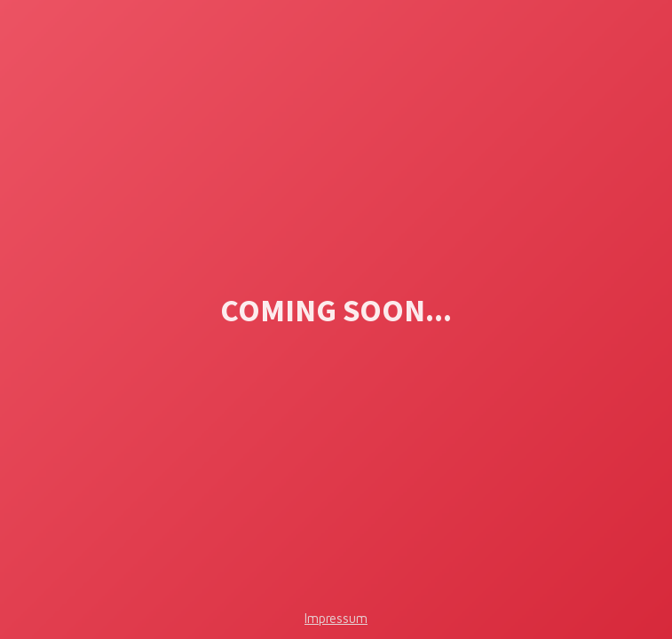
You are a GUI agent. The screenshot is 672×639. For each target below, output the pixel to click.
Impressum (336, 618)
